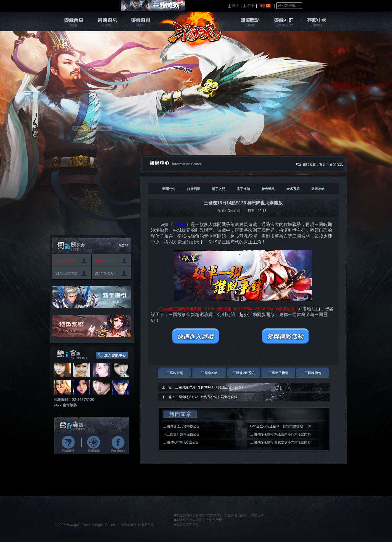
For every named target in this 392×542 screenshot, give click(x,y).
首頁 (322, 164)
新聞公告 (169, 189)
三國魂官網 (175, 373)
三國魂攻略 (209, 373)
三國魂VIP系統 (244, 373)
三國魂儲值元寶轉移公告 (181, 426)
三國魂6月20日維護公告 (181, 442)
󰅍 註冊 (249, 6)
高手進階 (243, 189)
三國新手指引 (278, 373)
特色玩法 (268, 189)
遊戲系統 (293, 189)
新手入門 (219, 189)
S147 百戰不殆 (66, 261)
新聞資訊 (336, 164)
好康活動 (194, 189)
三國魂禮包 (313, 373)
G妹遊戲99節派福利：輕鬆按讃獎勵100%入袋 (281, 427)
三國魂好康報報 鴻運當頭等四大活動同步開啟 (281, 435)
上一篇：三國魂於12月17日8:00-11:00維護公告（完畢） (203, 387)
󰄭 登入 (233, 6)
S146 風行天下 (106, 261)
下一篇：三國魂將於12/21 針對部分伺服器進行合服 (200, 397)
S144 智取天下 (106, 273)
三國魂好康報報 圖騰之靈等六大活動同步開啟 (281, 443)
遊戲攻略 (318, 189)
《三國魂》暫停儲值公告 (181, 434)
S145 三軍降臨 (66, 273)
